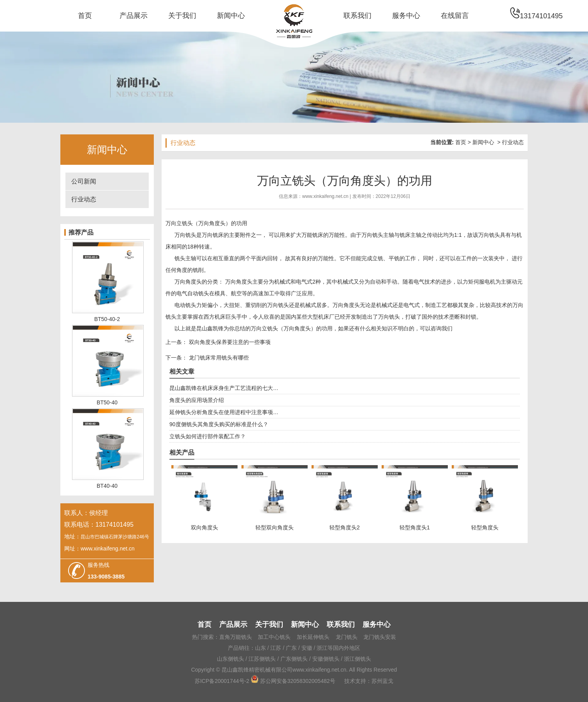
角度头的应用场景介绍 (197, 400)
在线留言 (455, 16)
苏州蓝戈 (382, 681)
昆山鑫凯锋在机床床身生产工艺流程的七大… (224, 388)
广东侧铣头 (294, 659)
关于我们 (182, 16)
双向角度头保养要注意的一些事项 (229, 342)
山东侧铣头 (231, 659)
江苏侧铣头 (262, 659)
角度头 (194, 282)
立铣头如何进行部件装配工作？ (208, 436)
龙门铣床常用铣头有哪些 (218, 358)
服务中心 (406, 16)
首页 (85, 16)
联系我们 (357, 16)
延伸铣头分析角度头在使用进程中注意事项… (224, 412)
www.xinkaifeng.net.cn (325, 196)
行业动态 (84, 199)
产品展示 (134, 16)
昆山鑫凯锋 (210, 328)
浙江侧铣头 (357, 659)
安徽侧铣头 (326, 659)
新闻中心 (231, 16)
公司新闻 (84, 181)
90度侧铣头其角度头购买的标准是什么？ (219, 424)
